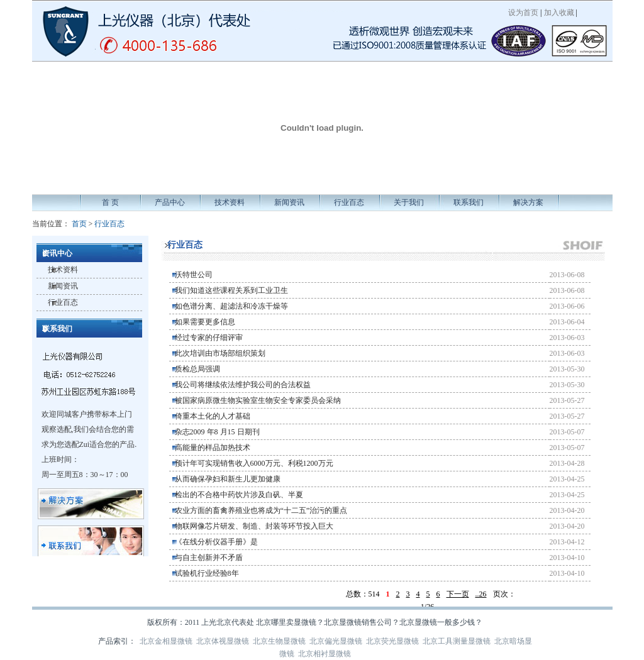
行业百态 (349, 202)
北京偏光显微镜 (336, 641)
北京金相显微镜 (166, 641)
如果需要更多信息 (205, 322)
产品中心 (170, 202)
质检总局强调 (197, 369)
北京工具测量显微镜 (457, 641)
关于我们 (409, 202)
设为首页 (523, 13)
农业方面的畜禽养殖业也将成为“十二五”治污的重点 (261, 510)
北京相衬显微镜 (325, 654)
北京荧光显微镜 (392, 641)
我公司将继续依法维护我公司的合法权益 (243, 385)
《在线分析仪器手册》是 (216, 542)
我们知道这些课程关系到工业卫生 (231, 290)
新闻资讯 (289, 202)
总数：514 (363, 594)
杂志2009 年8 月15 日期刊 (217, 432)
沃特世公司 (194, 275)
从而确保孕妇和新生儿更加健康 (228, 479)
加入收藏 (559, 13)
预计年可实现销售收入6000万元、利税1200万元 (254, 463)
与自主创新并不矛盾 (209, 558)
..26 (481, 594)
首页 (79, 224)
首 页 (110, 202)
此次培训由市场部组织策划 (220, 353)
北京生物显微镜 (279, 641)
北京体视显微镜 (223, 641)
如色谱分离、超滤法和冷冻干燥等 (231, 306)
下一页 (458, 594)
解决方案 (528, 202)
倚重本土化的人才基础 (213, 416)
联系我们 (469, 202)
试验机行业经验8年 (207, 573)
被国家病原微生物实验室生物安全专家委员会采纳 (258, 400)
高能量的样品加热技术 (213, 448)
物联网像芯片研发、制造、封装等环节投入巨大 (254, 526)
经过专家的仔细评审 (209, 338)
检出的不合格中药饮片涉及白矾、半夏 (239, 495)
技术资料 (230, 202)
